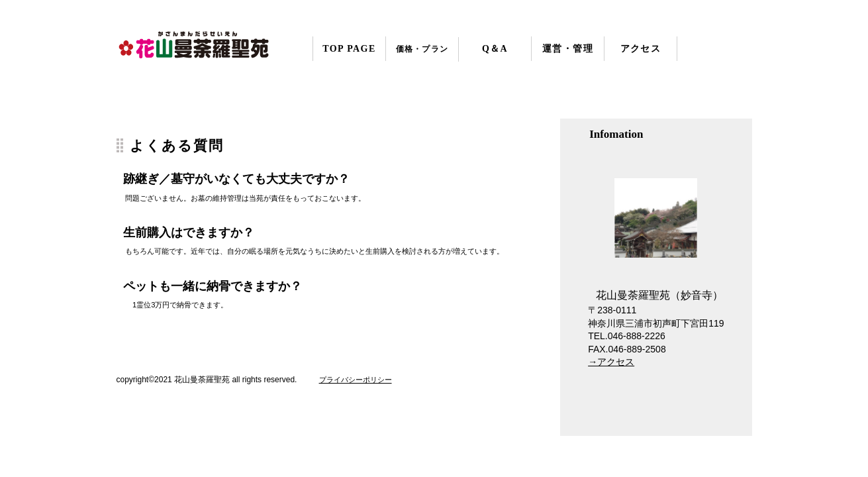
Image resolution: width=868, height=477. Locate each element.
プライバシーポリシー (356, 380)
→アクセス (611, 362)
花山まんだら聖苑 (198, 48)
